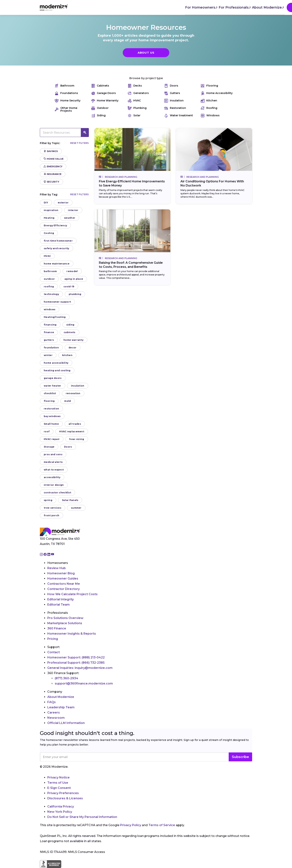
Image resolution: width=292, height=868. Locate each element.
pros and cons (53, 454)
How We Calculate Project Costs (72, 594)
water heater (53, 386)
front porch (51, 515)
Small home (51, 424)
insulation (78, 386)
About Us (146, 53)
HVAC (134, 101)
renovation (73, 393)
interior (73, 210)
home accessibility (56, 363)
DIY (46, 203)
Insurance (53, 174)
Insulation (174, 101)
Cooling (49, 233)
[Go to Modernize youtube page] (53, 555)
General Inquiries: (80, 668)
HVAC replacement (72, 431)
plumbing (75, 294)
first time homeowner (58, 241)
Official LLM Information (66, 723)
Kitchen (209, 101)
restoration (51, 409)
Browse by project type (146, 78)
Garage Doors (104, 93)
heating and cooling (57, 370)
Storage (49, 447)
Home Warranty (105, 101)
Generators (138, 93)
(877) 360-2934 (66, 678)
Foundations (66, 93)
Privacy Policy (131, 825)
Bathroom (65, 86)
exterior (63, 203)
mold (68, 401)
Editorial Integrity (61, 599)
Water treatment (179, 115)
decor (73, 348)
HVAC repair (52, 439)
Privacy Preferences (63, 793)
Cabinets (100, 86)
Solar (134, 115)
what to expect (54, 470)
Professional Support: (76, 663)
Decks (135, 86)
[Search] (252, 7)
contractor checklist (57, 493)
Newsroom (56, 718)
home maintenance (57, 264)
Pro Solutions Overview (65, 618)
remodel (72, 271)
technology (51, 294)
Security (51, 182)
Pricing (53, 639)
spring (48, 500)
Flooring (209, 86)
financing (50, 325)
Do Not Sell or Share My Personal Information (82, 817)
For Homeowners (88, 7)
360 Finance (57, 628)
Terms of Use (58, 783)
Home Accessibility (217, 93)
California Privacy (61, 806)
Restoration (175, 108)
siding (70, 325)
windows (50, 309)
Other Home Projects (66, 109)
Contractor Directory (64, 589)
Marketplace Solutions (65, 623)
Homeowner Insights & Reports (72, 634)
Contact (54, 652)
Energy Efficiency (55, 225)
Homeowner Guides (63, 579)
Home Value (54, 159)
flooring (49, 401)
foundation (51, 348)
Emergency (53, 166)
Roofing (209, 108)
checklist (50, 393)
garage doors (53, 378)
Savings (51, 151)
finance (49, 332)
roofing (49, 287)
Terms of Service (162, 825)
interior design (54, 485)
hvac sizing (77, 439)
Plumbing (137, 108)
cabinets (69, 332)
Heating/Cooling (55, 317)
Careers (54, 713)
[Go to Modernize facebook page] (45, 555)
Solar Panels (70, 500)
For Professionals (122, 7)
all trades (75, 424)
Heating (49, 218)
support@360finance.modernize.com (84, 683)
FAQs (51, 702)
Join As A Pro (228, 8)
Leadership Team (61, 707)
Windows (210, 115)
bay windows (52, 416)
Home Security (68, 101)
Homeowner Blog (61, 573)
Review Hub (57, 568)
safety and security (57, 248)
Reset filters (80, 143)
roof (47, 431)
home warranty (73, 340)
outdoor (49, 279)
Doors (171, 86)
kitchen (67, 355)
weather (70, 218)
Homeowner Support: (76, 657)
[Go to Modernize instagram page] (42, 555)
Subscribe (240, 757)
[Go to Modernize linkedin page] (49, 555)
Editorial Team (58, 605)
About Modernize (155, 7)
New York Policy (60, 812)
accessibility (52, 477)
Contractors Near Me (64, 584)
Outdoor (100, 108)
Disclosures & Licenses (65, 798)
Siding (98, 115)
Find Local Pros (191, 8)
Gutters (172, 93)
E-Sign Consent (59, 788)
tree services (53, 508)
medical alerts (53, 462)
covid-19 (69, 287)
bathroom (50, 271)
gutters (49, 340)
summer (76, 508)
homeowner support (57, 302)
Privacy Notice (58, 777)
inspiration (51, 210)
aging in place (74, 279)
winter (48, 355)
